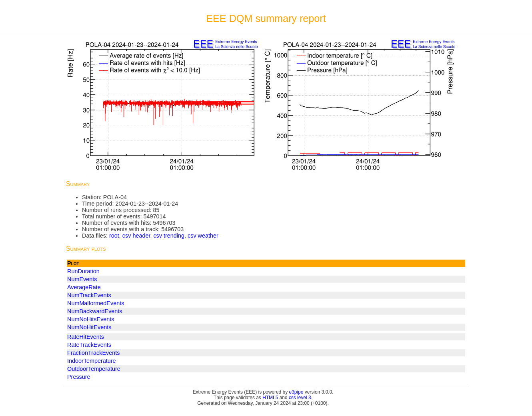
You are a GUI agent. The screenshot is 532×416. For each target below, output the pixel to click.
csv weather (203, 236)
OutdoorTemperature (94, 369)
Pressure (79, 377)
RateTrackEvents (89, 345)
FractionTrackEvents (93, 353)
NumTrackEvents (89, 295)
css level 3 (300, 398)
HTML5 (270, 398)
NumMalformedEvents (96, 303)
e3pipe (296, 392)
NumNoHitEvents (89, 327)
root (114, 236)
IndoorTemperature (92, 361)
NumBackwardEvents (95, 311)
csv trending (169, 236)
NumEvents (82, 279)
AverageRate (84, 287)
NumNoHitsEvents (91, 319)
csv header (136, 236)
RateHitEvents (86, 337)
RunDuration (83, 271)
